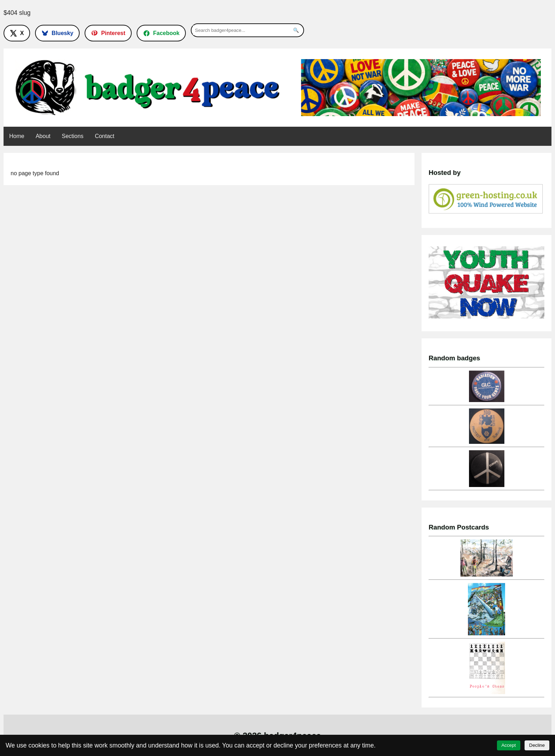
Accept (508, 745)
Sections (73, 136)
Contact (105, 136)
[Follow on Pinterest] (108, 33)
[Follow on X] (17, 33)
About (43, 136)
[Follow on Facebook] (161, 33)
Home (17, 136)
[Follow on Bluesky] (57, 33)
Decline (537, 745)
